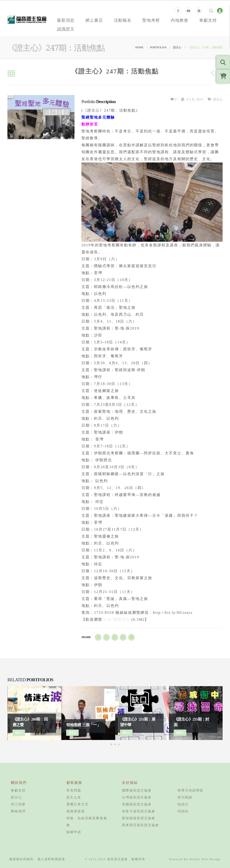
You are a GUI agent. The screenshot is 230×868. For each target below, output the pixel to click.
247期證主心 (118, 619)
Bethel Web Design (205, 859)
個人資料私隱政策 (51, 859)
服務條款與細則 (21, 859)
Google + (123, 637)
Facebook (98, 637)
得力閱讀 (185, 797)
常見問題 (74, 790)
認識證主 (66, 29)
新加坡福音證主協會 (139, 818)
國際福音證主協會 (137, 790)
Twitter (106, 637)
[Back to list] (11, 74)
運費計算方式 (78, 804)
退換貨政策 (76, 811)
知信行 (183, 804)
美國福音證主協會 (137, 804)
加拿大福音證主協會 (139, 811)
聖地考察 (151, 20)
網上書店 (94, 20)
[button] (111, 744)
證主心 (218, 99)
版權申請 (74, 832)
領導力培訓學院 (190, 790)
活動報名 (123, 20)
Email (131, 637)
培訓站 (183, 811)
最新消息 (66, 20)
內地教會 (180, 20)
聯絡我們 (18, 811)
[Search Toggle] (211, 11)
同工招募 (18, 804)
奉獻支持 (208, 20)
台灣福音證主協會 (137, 797)
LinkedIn (115, 637)
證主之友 (74, 797)
